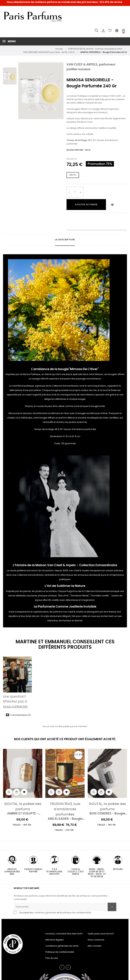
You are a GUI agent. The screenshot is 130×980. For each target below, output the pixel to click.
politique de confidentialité (77, 913)
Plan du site (52, 958)
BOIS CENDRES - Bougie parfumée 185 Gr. (107, 814)
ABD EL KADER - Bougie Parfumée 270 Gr (65, 819)
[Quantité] (75, 192)
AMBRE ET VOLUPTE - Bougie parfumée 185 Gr (23, 814)
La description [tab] (65, 240)
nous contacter (15, 707)
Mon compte (95, 946)
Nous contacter (96, 940)
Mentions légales (55, 940)
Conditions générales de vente (62, 946)
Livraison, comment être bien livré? (64, 934)
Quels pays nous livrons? (101, 934)
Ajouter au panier (86, 205)
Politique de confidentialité (60, 952)
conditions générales (45, 913)
